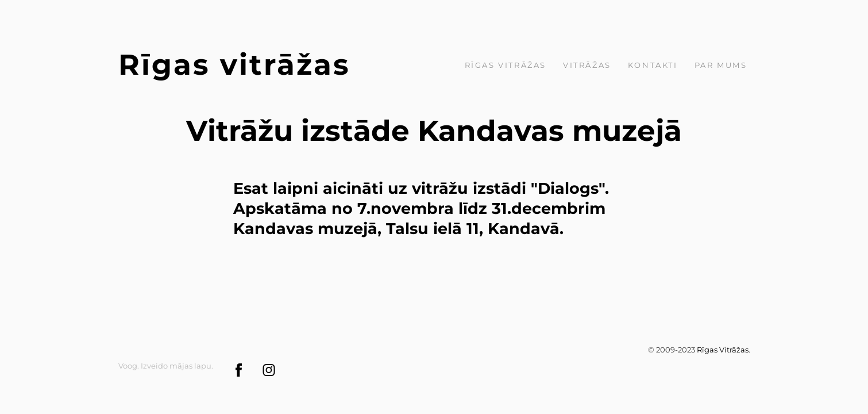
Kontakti (653, 65)
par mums (721, 65)
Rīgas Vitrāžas (506, 65)
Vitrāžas (587, 65)
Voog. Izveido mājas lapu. (166, 366)
